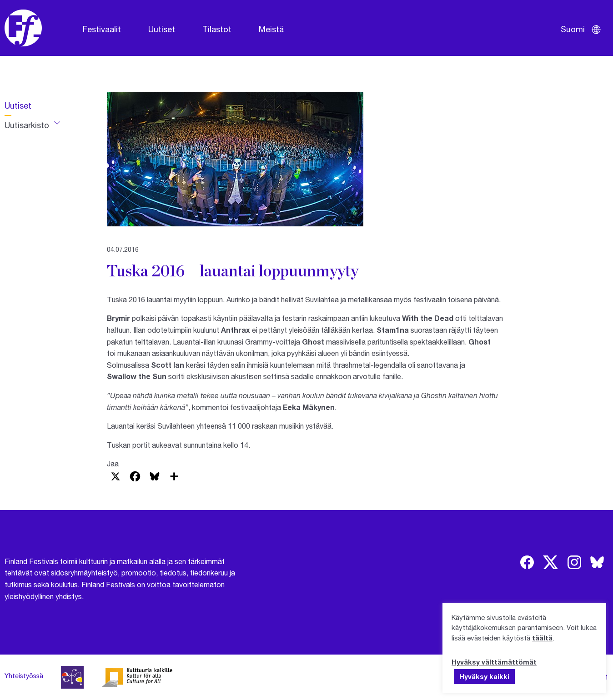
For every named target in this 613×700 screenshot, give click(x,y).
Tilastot (217, 29)
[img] (527, 562)
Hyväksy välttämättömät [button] (494, 662)
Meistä (271, 29)
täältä (542, 638)
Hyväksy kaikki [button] (484, 676)
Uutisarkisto (27, 125)
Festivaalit (102, 29)
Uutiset (162, 29)
